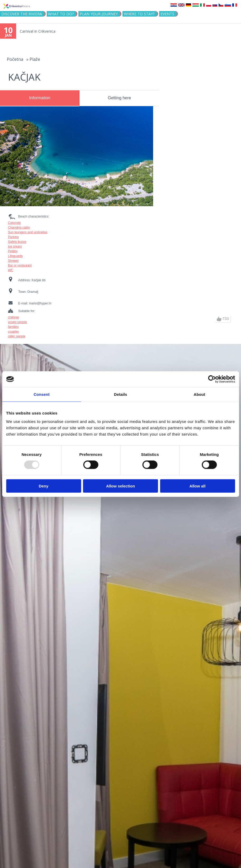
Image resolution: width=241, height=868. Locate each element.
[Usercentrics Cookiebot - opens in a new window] (212, 379)
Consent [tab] (42, 394)
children (13, 317)
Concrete (14, 223)
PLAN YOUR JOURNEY (99, 14)
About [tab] (200, 394)
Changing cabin (19, 228)
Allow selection (120, 486)
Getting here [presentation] (119, 98)
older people (17, 336)
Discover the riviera (22, 14)
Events (167, 14)
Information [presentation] (40, 98)
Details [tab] (121, 394)
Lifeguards (15, 256)
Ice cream (15, 246)
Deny (44, 486)
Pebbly (13, 251)
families (13, 327)
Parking (13, 237)
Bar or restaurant (20, 265)
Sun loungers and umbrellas (28, 232)
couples (13, 332)
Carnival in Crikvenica (38, 31)
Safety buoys (17, 242)
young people (17, 322)
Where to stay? (139, 14)
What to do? (61, 14)
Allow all (198, 486)
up (219, 319)
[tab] (40, 98)
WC (11, 270)
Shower (13, 261)
